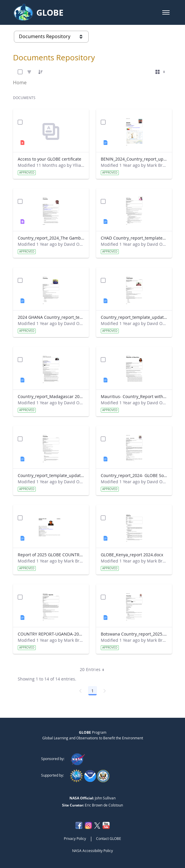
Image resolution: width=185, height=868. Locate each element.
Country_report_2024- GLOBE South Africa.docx (134, 475)
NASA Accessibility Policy (92, 851)
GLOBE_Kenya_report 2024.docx (132, 555)
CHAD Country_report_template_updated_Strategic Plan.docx (134, 238)
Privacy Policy (75, 838)
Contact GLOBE (109, 838)
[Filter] (29, 72)
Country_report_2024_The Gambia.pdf (51, 238)
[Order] (40, 72)
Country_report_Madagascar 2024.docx (51, 396)
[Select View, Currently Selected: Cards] (161, 72)
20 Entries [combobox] (94, 670)
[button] (166, 12)
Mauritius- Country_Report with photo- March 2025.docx (134, 396)
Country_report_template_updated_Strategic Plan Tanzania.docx (134, 317)
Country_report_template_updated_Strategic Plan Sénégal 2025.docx (51, 475)
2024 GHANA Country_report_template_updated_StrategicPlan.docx (51, 317)
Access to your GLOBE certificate (50, 159)
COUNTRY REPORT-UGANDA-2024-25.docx (51, 634)
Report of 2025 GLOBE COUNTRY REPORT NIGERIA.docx (51, 555)
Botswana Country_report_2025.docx (134, 634)
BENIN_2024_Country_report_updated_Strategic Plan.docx (134, 159)
